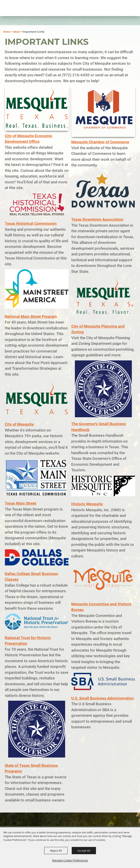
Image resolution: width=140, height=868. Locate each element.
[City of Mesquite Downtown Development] (25, 24)
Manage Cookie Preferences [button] (70, 860)
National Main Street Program (31, 317)
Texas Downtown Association (97, 219)
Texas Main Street (21, 503)
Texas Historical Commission (31, 223)
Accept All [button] (84, 851)
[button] (37, 108)
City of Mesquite (19, 424)
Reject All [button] (56, 851)
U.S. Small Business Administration (103, 698)
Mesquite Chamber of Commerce (100, 142)
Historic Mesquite (87, 504)
